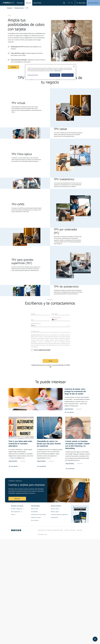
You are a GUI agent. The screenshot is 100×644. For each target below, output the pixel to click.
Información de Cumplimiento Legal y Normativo (50, 530)
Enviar (50, 361)
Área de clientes (93, 3)
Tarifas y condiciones (70, 530)
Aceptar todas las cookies (67, 75)
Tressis (14, 515)
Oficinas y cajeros (55, 512)
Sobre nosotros (35, 509)
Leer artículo (69, 412)
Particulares (20, 3)
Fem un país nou (35, 520)
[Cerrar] (74, 66)
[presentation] (43, 355)
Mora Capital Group (17, 512)
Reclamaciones (54, 517)
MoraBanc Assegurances (18, 509)
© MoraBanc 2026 (42, 535)
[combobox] (55, 320)
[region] (51, 72)
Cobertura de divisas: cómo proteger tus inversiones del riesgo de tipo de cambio (75, 391)
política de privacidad (45, 350)
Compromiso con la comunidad (38, 515)
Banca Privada (37, 3)
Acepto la (41, 350)
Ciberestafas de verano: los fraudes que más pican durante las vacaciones (49, 444)
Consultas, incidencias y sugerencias (59, 515)
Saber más (17, 499)
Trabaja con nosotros (36, 517)
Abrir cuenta (81, 3)
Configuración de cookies (33, 75)
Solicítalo (13, 67)
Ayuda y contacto (55, 509)
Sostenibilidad (34, 512)
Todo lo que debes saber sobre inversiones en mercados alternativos (20, 444)
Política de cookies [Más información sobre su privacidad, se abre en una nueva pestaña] (58, 71)
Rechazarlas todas (55, 75)
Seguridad (79, 530)
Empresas (28, 3)
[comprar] (50, 326)
